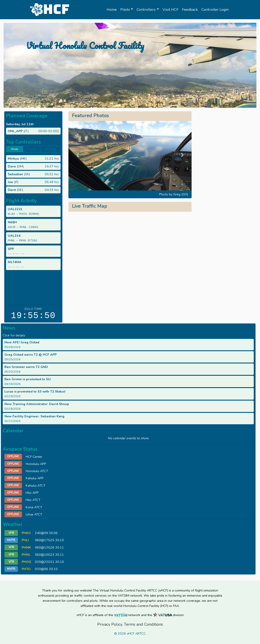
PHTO (26, 569)
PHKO (26, 533)
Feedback (190, 10)
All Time (50, 149)
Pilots (125, 10)
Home (112, 10)
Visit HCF (170, 10)
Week (14, 149)
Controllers (146, 10)
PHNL (26, 555)
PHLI (25, 540)
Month (32, 149)
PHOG (26, 562)
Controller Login (215, 10)
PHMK (26, 547)
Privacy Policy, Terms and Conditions (130, 624)
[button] (78, 155)
